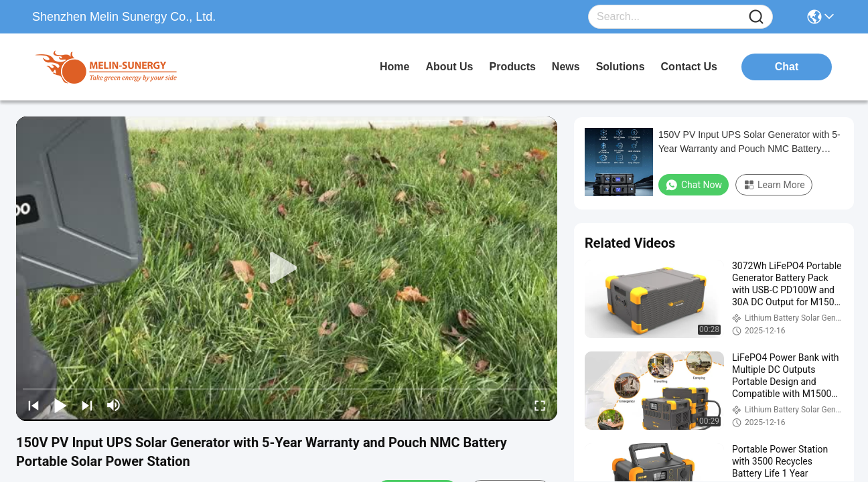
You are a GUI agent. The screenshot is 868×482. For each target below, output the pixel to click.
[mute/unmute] (114, 405)
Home (394, 67)
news (566, 67)
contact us (689, 67)
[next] (87, 405)
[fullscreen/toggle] (540, 405)
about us (449, 67)
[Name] (756, 17)
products (513, 67)
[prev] (33, 405)
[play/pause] (60, 405)
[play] (287, 268)
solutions (621, 67)
